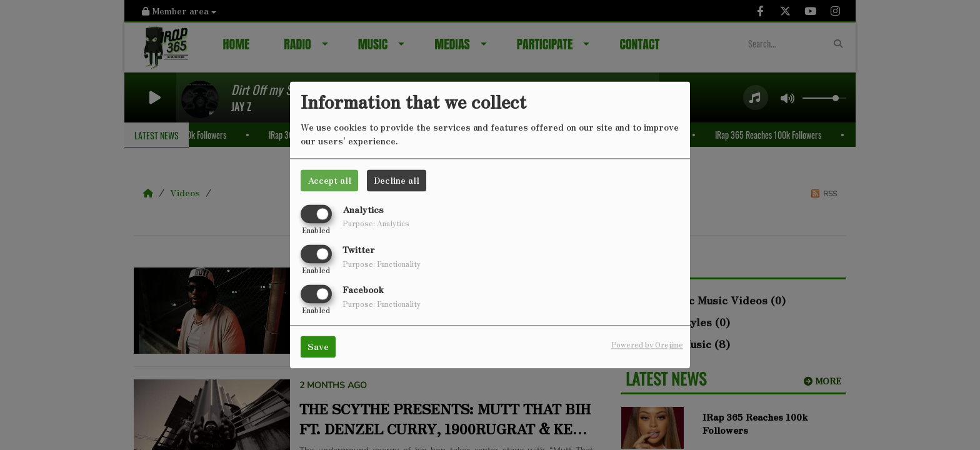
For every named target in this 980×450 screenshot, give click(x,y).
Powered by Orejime (647, 345)
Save (318, 347)
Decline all (397, 180)
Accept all (329, 180)
